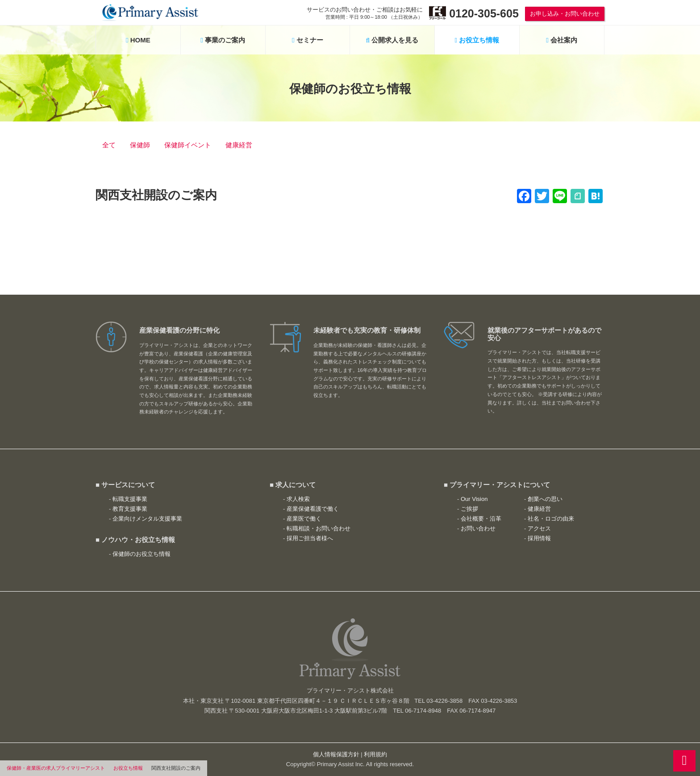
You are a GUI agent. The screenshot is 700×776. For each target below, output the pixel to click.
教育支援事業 (130, 509)
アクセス (539, 528)
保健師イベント (188, 145)
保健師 (140, 145)
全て (109, 145)
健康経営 (239, 145)
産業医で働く (304, 519)
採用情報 (539, 538)
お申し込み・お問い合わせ (565, 14)
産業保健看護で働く (313, 509)
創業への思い (545, 499)
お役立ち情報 (128, 768)
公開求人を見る (392, 40)
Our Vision (474, 499)
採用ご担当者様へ (310, 538)
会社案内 (562, 40)
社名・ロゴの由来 (551, 519)
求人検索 (298, 499)
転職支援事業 (130, 499)
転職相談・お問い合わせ (319, 528)
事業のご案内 (223, 40)
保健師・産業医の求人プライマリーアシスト (56, 768)
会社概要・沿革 (481, 519)
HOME (138, 40)
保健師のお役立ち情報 (142, 554)
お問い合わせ (478, 528)
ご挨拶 (469, 509)
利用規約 (375, 754)
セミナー (308, 40)
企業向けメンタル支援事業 (147, 519)
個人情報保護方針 (336, 754)
